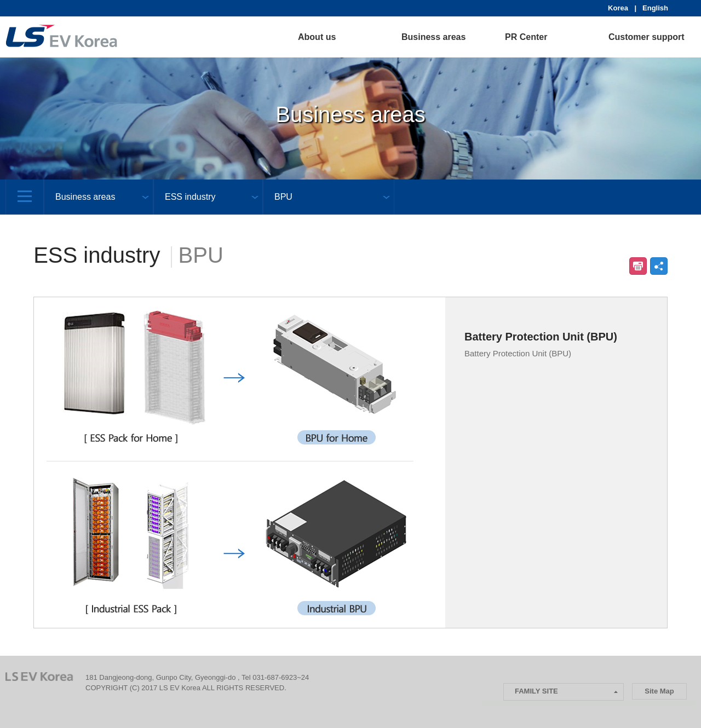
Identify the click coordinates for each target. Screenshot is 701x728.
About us (317, 37)
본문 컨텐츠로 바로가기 (0, 0)
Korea (620, 8)
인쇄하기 (638, 266)
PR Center (526, 37)
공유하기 (659, 266)
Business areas (433, 37)
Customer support (647, 37)
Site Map (659, 691)
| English (651, 8)
